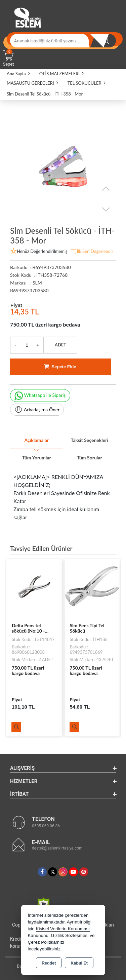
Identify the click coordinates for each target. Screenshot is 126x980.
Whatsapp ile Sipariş (40, 396)
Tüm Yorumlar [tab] (37, 458)
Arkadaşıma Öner (37, 410)
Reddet (49, 963)
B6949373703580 (29, 290)
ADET (60, 345)
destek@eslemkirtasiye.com (57, 848)
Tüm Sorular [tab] (90, 458)
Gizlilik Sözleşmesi (70, 935)
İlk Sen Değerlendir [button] (92, 252)
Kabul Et (79, 963)
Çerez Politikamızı (46, 942)
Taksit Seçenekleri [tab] (89, 440)
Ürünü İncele (16, 727)
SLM (37, 283)
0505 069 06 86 (46, 826)
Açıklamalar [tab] (36, 440)
